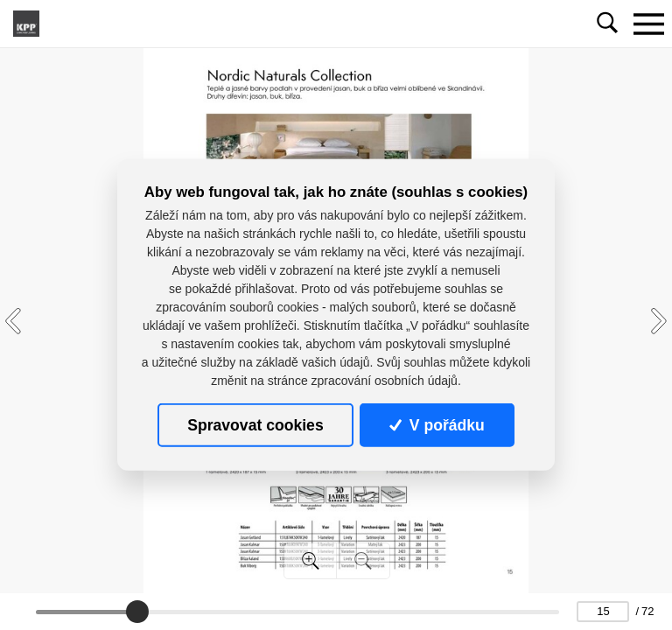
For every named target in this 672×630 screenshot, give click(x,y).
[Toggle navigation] (648, 24)
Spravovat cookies (255, 425)
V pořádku (437, 425)
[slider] (137, 612)
